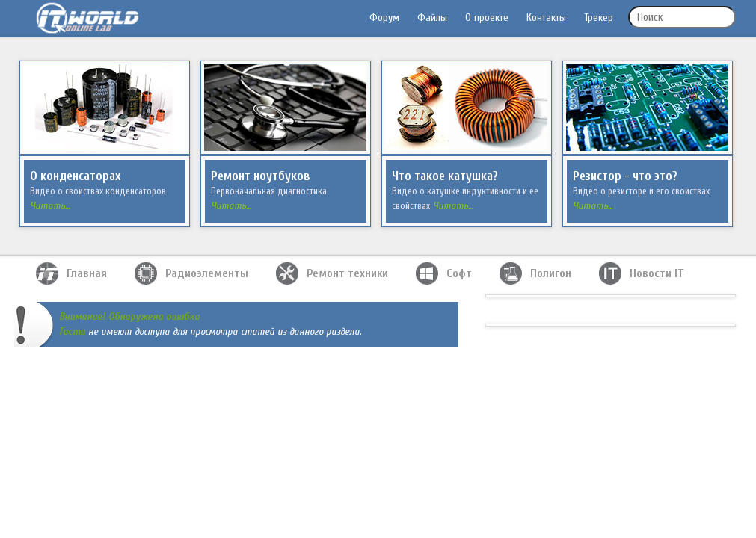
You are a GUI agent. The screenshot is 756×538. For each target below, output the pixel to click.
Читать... (50, 206)
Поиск (650, 18)
